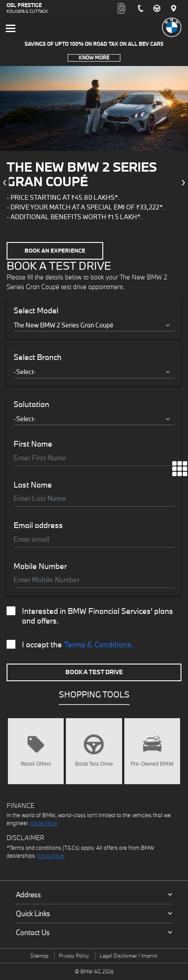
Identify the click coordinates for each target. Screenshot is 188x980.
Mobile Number (40, 566)
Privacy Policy (74, 956)
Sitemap (39, 956)
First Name (33, 444)
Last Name (33, 485)
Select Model (36, 311)
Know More (94, 57)
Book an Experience (55, 251)
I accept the (70, 645)
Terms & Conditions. (99, 644)
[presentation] (4, 183)
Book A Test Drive (94, 672)
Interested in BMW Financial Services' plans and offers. (90, 616)
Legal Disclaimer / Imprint (128, 956)
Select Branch (38, 357)
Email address (38, 525)
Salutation (31, 404)
